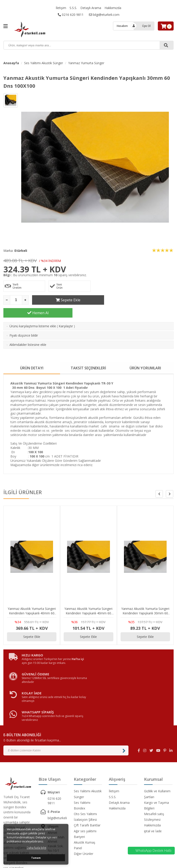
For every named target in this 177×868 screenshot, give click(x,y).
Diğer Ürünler (84, 803)
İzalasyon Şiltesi (85, 769)
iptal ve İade (153, 780)
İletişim (61, 8)
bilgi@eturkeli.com (104, 15)
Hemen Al (139, 300)
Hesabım (122, 26)
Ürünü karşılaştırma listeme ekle (33, 313)
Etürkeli (21, 251)
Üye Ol (146, 26)
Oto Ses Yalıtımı (85, 763)
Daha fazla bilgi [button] (36, 848)
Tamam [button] (36, 858)
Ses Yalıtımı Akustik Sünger (44, 63)
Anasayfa (11, 63)
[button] (170, 481)
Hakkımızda (113, 8)
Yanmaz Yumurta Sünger (86, 63)
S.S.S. (73, 8)
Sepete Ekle (67, 300)
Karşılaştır (66, 313)
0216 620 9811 (71, 15)
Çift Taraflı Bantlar (87, 774)
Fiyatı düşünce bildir (24, 322)
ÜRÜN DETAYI (32, 355)
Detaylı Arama (91, 8)
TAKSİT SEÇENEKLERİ (88, 355)
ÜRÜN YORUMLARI (145, 355)
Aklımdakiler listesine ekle (28, 332)
